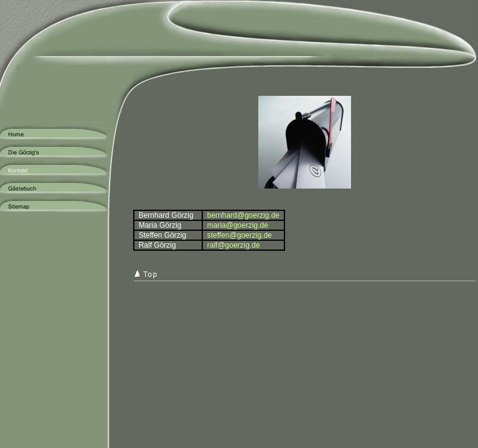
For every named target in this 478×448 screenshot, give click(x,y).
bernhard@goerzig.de (243, 215)
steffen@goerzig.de (240, 235)
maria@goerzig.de (238, 225)
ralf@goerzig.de (234, 245)
